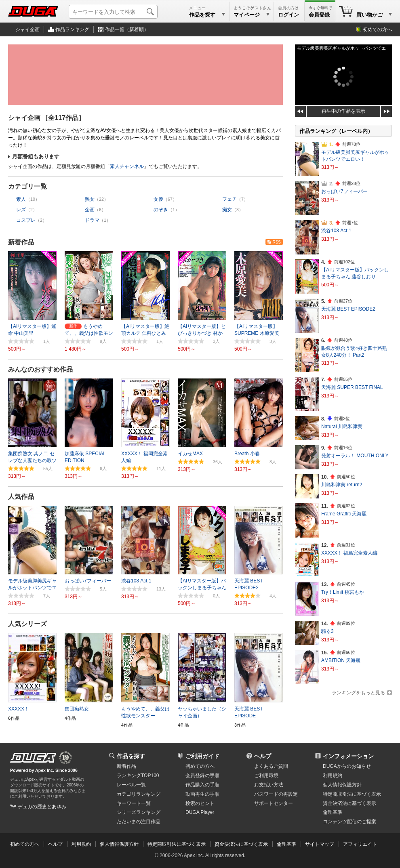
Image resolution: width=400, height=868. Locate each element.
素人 (21, 199)
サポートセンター (274, 803)
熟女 (90, 199)
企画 (90, 210)
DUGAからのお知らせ (347, 766)
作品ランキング (72, 29)
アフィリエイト (360, 844)
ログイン (288, 15)
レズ (21, 210)
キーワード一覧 (134, 803)
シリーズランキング (139, 812)
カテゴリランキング (139, 794)
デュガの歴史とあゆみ (42, 807)
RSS (277, 242)
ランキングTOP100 (138, 776)
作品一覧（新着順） (127, 29)
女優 (158, 199)
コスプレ (26, 220)
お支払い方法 (269, 785)
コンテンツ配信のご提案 (349, 822)
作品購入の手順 (202, 785)
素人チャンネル (127, 166)
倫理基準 (333, 812)
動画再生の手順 (202, 794)
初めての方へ (377, 29)
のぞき (161, 210)
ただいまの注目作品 (139, 822)
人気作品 (21, 497)
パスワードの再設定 (276, 794)
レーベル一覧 (131, 785)
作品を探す (131, 756)
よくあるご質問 (271, 766)
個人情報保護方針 (342, 785)
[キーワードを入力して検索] (113, 12)
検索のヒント (200, 803)
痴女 (227, 210)
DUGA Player (200, 812)
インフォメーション (348, 756)
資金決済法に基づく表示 (241, 844)
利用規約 (333, 776)
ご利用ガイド (202, 756)
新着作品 (21, 242)
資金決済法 (349, 803)
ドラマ (92, 220)
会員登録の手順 (202, 776)
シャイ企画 (27, 29)
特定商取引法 (352, 794)
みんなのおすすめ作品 (40, 369)
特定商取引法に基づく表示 (177, 844)
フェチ (229, 199)
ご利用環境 (266, 776)
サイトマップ (320, 844)
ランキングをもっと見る (358, 693)
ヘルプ (263, 756)
